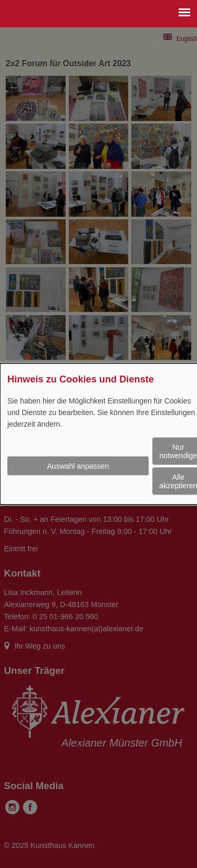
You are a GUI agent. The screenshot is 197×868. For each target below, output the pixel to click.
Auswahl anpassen (78, 466)
